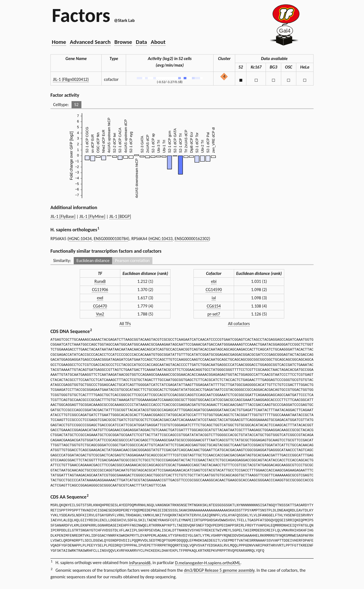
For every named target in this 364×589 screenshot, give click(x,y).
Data (142, 42)
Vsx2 (100, 314)
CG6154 (214, 306)
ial (214, 298)
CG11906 (100, 290)
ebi (214, 281)
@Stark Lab (124, 20)
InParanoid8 (140, 563)
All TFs (125, 324)
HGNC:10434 (80, 239)
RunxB (100, 281)
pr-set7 (214, 314)
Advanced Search (90, 42)
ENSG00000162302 (192, 239)
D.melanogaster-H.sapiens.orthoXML (208, 563)
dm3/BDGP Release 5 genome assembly (219, 570)
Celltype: (61, 105)
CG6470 (100, 306)
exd (100, 298)
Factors (81, 15)
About (158, 42)
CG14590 (214, 290)
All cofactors (239, 324)
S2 (76, 105)
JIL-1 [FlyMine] (92, 216)
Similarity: (62, 261)
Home (59, 42)
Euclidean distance (93, 261)
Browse (123, 42)
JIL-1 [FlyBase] (63, 216)
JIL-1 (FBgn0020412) (71, 79)
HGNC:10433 (161, 239)
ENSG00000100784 (111, 239)
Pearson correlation (132, 261)
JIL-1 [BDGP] (120, 216)
